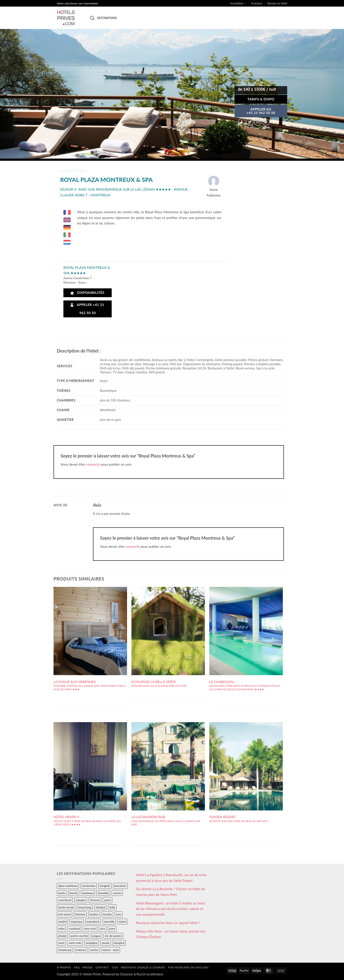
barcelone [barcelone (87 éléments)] (120, 886)
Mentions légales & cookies (143, 967)
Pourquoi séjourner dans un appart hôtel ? (168, 923)
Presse (88, 967)
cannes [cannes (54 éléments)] (117, 893)
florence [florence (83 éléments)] (95, 900)
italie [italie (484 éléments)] (112, 907)
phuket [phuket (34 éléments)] (62, 936)
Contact (102, 967)
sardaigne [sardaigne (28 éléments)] (92, 943)
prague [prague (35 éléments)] (97, 936)
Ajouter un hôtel (277, 3)
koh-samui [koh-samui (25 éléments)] (64, 914)
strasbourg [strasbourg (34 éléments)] (65, 950)
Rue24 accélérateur (150, 974)
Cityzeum (126, 974)
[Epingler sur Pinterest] (266, 122)
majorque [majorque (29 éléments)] (77, 922)
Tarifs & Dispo (261, 99)
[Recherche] (92, 18)
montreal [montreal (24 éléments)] (74, 929)
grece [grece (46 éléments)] (108, 900)
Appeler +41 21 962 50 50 (87, 309)
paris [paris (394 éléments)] (112, 929)
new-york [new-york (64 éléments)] (90, 929)
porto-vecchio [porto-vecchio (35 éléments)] (79, 936)
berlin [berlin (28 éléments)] (62, 893)
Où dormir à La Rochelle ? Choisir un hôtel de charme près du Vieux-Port (170, 892)
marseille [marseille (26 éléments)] (109, 922)
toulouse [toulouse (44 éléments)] (81, 950)
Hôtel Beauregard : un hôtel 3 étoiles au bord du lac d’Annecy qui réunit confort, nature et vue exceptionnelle (170, 909)
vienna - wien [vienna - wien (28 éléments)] (110, 950)
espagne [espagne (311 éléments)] (81, 900)
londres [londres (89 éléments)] (94, 914)
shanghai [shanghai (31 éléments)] (119, 943)
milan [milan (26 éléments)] (61, 929)
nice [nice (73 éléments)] (103, 929)
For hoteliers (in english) (188, 967)
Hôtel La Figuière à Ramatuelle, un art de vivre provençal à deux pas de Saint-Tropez (171, 878)
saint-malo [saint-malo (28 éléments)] (75, 943)
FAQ (77, 967)
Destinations (107, 18)
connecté (93, 464)
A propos (257, 3)
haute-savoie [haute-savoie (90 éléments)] (66, 907)
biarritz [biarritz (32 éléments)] (74, 893)
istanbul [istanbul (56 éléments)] (100, 907)
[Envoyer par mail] (258, 122)
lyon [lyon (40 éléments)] (119, 914)
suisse (65, 171)
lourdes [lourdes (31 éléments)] (107, 914)
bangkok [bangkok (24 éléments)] (105, 886)
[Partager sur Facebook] (242, 122)
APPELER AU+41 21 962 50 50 (261, 111)
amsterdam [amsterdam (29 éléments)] (89, 886)
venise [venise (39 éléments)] (94, 950)
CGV (115, 967)
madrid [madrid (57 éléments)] (62, 922)
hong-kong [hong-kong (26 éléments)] (85, 907)
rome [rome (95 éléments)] (61, 943)
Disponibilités (87, 293)
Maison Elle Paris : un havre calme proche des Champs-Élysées (171, 934)
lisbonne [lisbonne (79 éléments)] (80, 914)
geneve (80, 171)
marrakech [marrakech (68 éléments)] (93, 922)
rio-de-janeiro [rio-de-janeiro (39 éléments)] (113, 936)
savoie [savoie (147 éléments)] (105, 943)
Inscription (238, 3)
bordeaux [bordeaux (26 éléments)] (88, 893)
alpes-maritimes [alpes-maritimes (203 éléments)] (68, 886)
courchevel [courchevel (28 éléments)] (65, 900)
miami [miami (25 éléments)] (122, 922)
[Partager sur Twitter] (250, 122)
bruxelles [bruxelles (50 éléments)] (103, 893)
